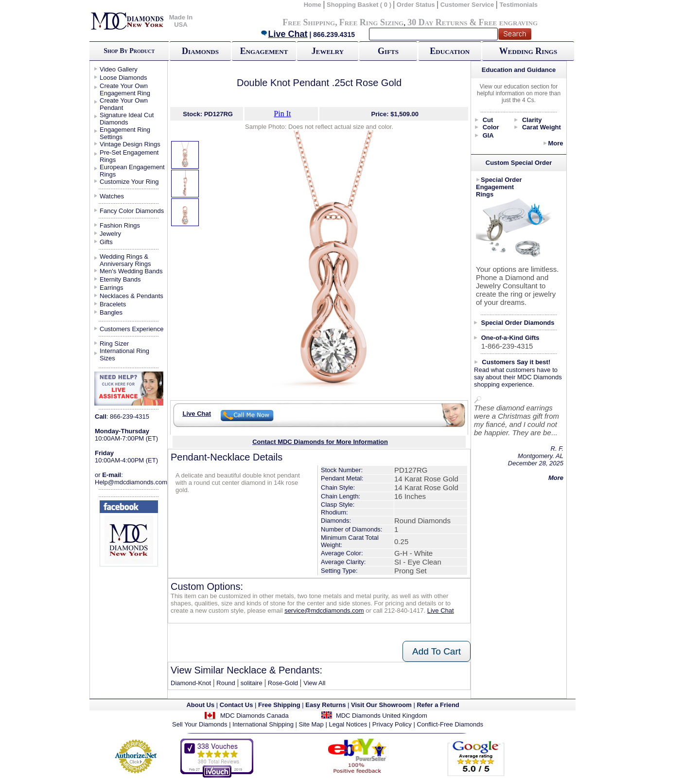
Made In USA (181, 21)
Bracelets (113, 304)
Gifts (388, 51)
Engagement (264, 51)
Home (313, 5)
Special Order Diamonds (518, 323)
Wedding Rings (528, 51)
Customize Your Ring (129, 182)
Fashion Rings (120, 225)
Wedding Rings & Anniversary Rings (125, 260)
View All (314, 683)
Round (226, 683)
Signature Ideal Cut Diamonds (127, 119)
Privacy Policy (392, 724)
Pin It (282, 114)
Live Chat (284, 34)
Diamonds (200, 51)
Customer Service (467, 5)
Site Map (311, 724)
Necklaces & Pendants (131, 296)
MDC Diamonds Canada (254, 716)
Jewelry (328, 51)
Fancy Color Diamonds (132, 211)
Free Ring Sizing (372, 22)
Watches (112, 196)
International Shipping (263, 724)
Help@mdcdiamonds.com (131, 482)
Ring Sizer (114, 344)
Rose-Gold (283, 683)
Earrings (111, 288)
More (555, 143)
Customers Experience (132, 329)
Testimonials (519, 5)
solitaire (252, 683)
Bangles (111, 312)
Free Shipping (309, 22)
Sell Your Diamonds (200, 724)
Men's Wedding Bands (131, 271)
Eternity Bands (120, 279)
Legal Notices (348, 724)
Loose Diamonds (123, 78)
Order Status (416, 5)
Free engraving (508, 22)
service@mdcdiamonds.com (324, 611)
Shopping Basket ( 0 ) (360, 5)
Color (491, 127)
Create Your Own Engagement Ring (125, 89)
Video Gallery (119, 69)
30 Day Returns (437, 22)
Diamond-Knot (191, 683)
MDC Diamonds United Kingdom (382, 716)
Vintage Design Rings (130, 144)
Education (450, 51)
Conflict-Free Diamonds (450, 724)
